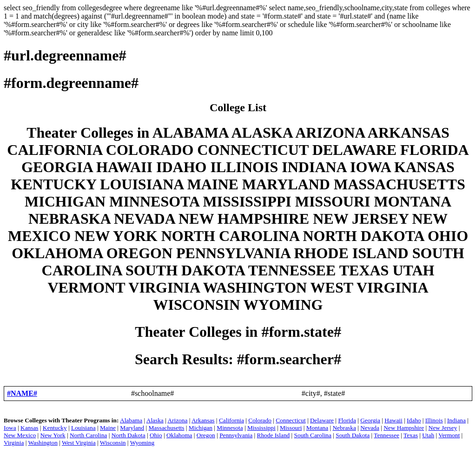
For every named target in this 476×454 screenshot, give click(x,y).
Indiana (456, 420)
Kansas (30, 428)
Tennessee (387, 435)
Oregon (206, 435)
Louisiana (83, 428)
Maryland (132, 428)
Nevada (370, 428)
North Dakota (129, 435)
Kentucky (55, 428)
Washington (43, 443)
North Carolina (88, 435)
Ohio (156, 435)
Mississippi (261, 428)
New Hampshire (404, 428)
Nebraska (344, 428)
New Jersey (443, 428)
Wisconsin (113, 443)
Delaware (322, 420)
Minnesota (230, 428)
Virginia (14, 443)
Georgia (370, 420)
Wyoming (142, 443)
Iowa (10, 428)
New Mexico (20, 435)
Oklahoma (179, 435)
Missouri (291, 428)
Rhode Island (274, 435)
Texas (411, 435)
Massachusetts (167, 428)
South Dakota (353, 435)
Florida (347, 420)
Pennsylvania (236, 435)
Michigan (201, 428)
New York (53, 435)
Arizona (177, 420)
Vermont (449, 435)
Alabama (131, 420)
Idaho (414, 420)
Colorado (260, 420)
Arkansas (203, 420)
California (231, 420)
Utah (428, 435)
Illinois (434, 420)
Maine (108, 428)
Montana (317, 428)
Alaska (155, 420)
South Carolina (313, 435)
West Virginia (79, 443)
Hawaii (393, 420)
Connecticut (291, 420)
